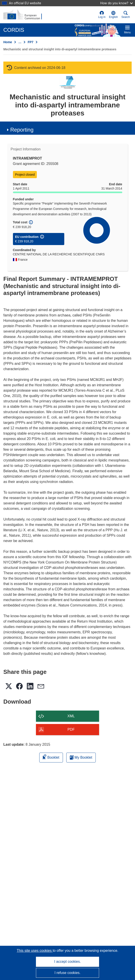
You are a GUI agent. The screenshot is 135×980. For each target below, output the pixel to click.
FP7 (31, 42)
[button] (113, 15)
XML (71, 716)
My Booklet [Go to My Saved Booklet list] (81, 757)
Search (126, 15)
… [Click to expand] (20, 42)
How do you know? (116, 3)
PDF (71, 729)
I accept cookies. (67, 962)
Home (8, 42)
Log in (102, 15)
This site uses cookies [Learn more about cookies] (35, 951)
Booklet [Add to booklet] (51, 757)
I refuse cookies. (67, 973)
